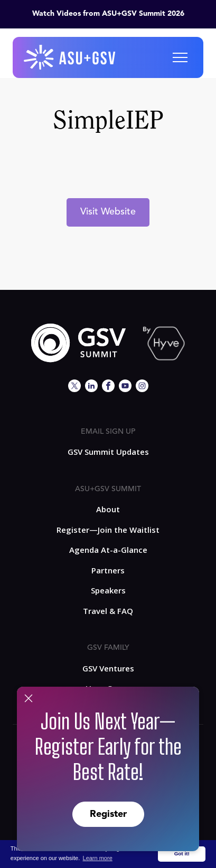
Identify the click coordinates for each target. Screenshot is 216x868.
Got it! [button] (182, 854)
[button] (180, 57)
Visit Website (108, 212)
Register (108, 814)
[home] (70, 57)
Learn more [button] (98, 858)
